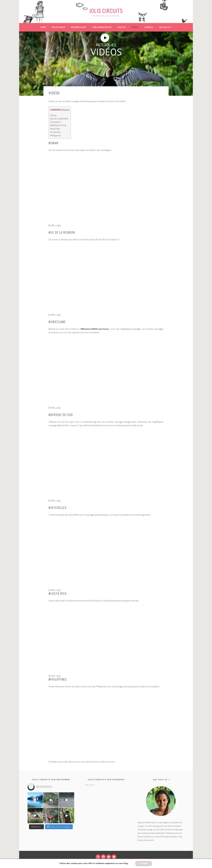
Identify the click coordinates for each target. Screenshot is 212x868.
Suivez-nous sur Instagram (59, 827)
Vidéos (135, 27)
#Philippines (56, 135)
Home (43, 27)
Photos (121, 27)
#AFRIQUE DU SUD (58, 125)
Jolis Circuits (106, 11)
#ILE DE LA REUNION (59, 119)
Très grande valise (102, 27)
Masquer (65, 110)
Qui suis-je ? (165, 27)
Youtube (111, 762)
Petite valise (58, 27)
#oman (53, 115)
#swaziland (55, 122)
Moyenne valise (79, 27)
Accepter (144, 863)
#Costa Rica (56, 132)
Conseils (149, 27)
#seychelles (55, 129)
